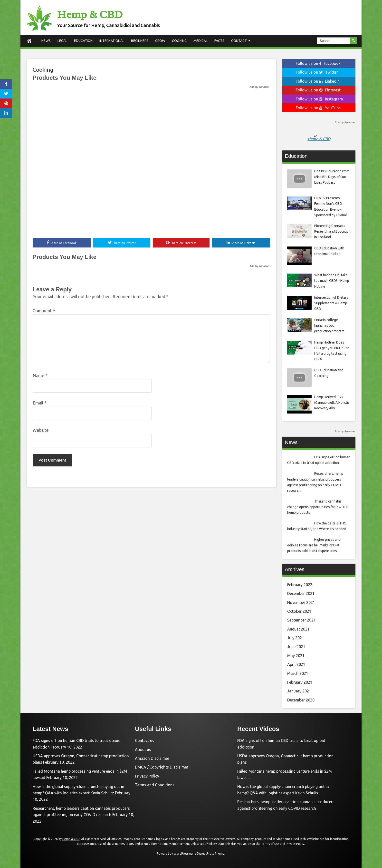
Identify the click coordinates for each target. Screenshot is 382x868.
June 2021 (296, 647)
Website (41, 430)
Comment (44, 311)
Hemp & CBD (94, 14)
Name (40, 375)
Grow (160, 41)
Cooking (179, 41)
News (46, 41)
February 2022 (300, 585)
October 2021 (299, 611)
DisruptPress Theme (211, 853)
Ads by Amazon (259, 87)
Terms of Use (270, 844)
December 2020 (301, 700)
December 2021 (301, 593)
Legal (62, 41)
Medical (201, 41)
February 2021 (300, 682)
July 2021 (296, 638)
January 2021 (299, 691)
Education (83, 41)
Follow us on (318, 63)
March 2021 (298, 673)
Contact (239, 41)
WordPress (181, 853)
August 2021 (298, 629)
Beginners (140, 41)
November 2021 (301, 602)
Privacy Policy (147, 776)
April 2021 (296, 664)
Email (40, 403)
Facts (219, 41)
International (112, 41)
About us (143, 750)
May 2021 (296, 656)
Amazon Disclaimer (152, 758)
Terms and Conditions (155, 785)
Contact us (145, 740)
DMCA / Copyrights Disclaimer (162, 767)
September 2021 (301, 620)
